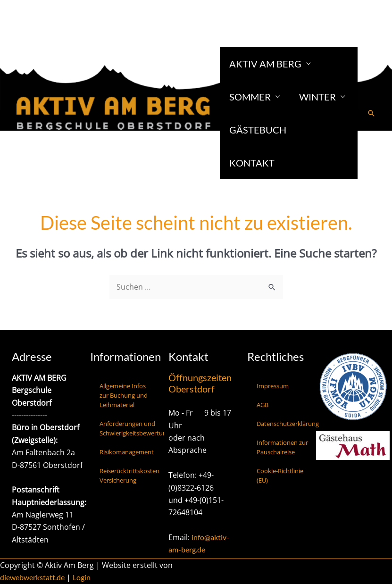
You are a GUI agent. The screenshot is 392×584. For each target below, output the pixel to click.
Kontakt (252, 163)
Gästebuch (258, 130)
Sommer (250, 97)
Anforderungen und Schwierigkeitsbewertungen (132, 428)
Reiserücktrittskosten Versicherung (129, 476)
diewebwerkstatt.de (32, 577)
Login (82, 577)
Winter (317, 97)
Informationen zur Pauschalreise (282, 447)
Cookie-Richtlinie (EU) (280, 476)
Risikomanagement (127, 452)
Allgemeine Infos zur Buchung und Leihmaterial (124, 395)
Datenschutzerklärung (288, 424)
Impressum (273, 386)
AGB (263, 405)
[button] (371, 113)
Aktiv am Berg (265, 64)
